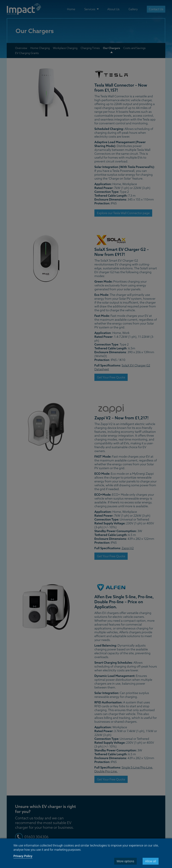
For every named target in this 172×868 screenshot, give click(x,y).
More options (125, 861)
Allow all (151, 861)
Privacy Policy (23, 856)
